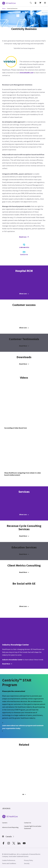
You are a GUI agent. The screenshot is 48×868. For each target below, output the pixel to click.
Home (4, 8)
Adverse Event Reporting (10, 827)
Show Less (24, 294)
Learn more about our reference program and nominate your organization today (23, 727)
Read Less (24, 237)
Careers (5, 823)
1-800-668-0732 (24, 246)
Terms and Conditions (9, 863)
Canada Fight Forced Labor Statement (33, 827)
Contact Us (24, 253)
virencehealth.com (26, 73)
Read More (24, 346)
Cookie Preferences (9, 860)
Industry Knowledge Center (12, 660)
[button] (31, 4)
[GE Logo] (9, 3)
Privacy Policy (29, 860)
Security (27, 863)
